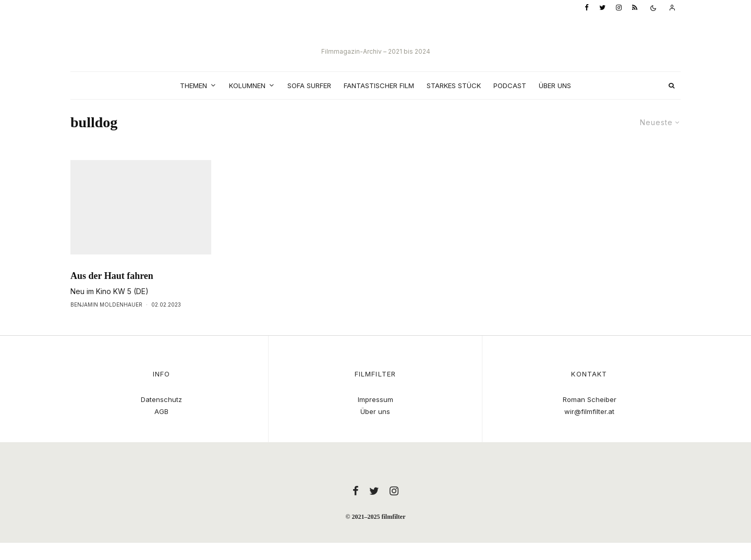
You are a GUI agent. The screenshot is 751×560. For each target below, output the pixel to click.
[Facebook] (587, 8)
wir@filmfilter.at (589, 411)
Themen (193, 86)
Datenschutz (161, 399)
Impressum (375, 399)
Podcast (510, 86)
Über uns (555, 86)
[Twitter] (602, 8)
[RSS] (635, 8)
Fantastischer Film (379, 86)
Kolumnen (247, 86)
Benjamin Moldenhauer (106, 324)
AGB (161, 411)
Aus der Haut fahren (112, 295)
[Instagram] (619, 8)
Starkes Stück (454, 86)
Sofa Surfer (309, 86)
